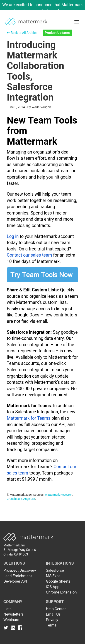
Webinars (11, 620)
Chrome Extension (61, 592)
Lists (7, 609)
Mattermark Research (59, 495)
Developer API (15, 581)
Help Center (56, 609)
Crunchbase (14, 499)
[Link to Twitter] (7, 627)
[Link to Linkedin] (14, 627)
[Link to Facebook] (20, 627)
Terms (51, 625)
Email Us (53, 614)
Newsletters (13, 614)
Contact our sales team (29, 255)
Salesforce (55, 570)
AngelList (29, 499)
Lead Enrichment (18, 576)
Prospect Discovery (20, 570)
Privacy (52, 620)
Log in (13, 236)
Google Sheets (58, 581)
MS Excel (54, 576)
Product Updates (57, 33)
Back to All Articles (22, 33)
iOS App (53, 587)
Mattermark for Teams (29, 418)
